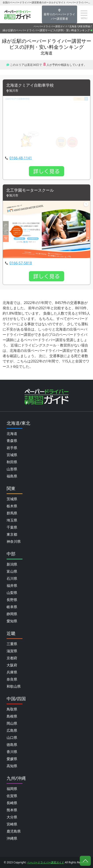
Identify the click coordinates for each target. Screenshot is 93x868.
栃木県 (12, 506)
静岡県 (12, 614)
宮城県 (12, 455)
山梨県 (12, 593)
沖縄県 (12, 838)
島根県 (12, 716)
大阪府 (12, 665)
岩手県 (12, 448)
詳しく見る (46, 171)
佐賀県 (12, 796)
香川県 (12, 752)
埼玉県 (12, 520)
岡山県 (12, 723)
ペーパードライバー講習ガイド (50, 26)
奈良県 (12, 679)
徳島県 (12, 745)
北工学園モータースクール (30, 190)
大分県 (12, 817)
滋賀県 (12, 651)
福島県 (12, 476)
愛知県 (12, 621)
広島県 (12, 730)
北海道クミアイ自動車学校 (30, 85)
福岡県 (12, 789)
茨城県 (12, 499)
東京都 (12, 534)
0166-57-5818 (21, 263)
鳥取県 (12, 709)
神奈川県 (14, 541)
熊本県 (12, 810)
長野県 (12, 600)
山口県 (12, 738)
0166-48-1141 (21, 158)
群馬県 (12, 513)
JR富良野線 (84, 26)
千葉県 (12, 527)
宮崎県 (12, 824)
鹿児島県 (14, 831)
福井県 (12, 586)
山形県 (12, 469)
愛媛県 (12, 759)
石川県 (12, 578)
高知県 (12, 766)
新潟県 (12, 564)
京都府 (12, 658)
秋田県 (12, 462)
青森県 (12, 441)
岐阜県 (12, 607)
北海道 (73, 26)
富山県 (12, 571)
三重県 (12, 644)
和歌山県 (14, 686)
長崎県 (12, 803)
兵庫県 (12, 672)
